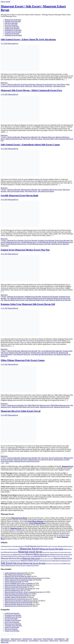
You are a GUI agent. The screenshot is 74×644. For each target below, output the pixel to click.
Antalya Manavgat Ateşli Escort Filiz (16, 573)
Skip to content (5, 2)
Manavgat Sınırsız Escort (62, 407)
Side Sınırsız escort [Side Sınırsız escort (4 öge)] (57, 564)
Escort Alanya (12, 641)
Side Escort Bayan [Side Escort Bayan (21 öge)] (21, 563)
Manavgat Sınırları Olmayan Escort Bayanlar (19, 585)
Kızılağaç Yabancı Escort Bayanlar (15, 597)
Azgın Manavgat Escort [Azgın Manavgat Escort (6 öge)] (18, 546)
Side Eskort (49, 86)
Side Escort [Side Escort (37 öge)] (7, 563)
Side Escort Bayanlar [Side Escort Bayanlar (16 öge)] (37, 563)
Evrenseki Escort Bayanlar (13, 32)
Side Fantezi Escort (59, 86)
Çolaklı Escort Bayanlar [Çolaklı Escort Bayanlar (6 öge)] (33, 565)
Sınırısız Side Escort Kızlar (13, 582)
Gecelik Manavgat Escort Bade (47, 242)
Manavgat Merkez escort (18, 298)
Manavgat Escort (57, 244)
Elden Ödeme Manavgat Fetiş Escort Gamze (23, 360)
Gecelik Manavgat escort (29, 242)
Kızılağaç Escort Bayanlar (13, 21)
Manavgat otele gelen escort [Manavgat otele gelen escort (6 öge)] (26, 556)
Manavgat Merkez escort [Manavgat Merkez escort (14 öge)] (35, 554)
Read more (4, 83)
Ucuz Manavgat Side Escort (22, 354)
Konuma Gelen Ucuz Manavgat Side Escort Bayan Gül (28, 304)
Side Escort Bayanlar (11, 23)
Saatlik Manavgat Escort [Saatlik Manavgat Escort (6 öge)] (45, 561)
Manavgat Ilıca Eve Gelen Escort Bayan (41, 460)
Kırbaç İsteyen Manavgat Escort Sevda (17, 595)
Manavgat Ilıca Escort (21, 460)
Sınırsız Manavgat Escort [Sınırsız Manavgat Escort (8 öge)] (8, 565)
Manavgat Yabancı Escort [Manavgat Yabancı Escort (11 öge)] (29, 560)
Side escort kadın (48, 139)
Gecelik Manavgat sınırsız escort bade (39, 244)
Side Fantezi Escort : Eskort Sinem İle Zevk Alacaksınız (28, 39)
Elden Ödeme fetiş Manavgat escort (39, 405)
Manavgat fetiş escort (47, 407)
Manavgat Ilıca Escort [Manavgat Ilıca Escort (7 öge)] (19, 554)
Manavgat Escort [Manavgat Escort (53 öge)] (29, 549)
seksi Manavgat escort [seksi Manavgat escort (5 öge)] (65, 561)
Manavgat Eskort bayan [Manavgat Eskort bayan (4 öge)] (55, 552)
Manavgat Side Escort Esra (14, 139)
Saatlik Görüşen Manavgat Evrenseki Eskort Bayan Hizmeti (23, 578)
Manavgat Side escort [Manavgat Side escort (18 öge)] (31, 558)
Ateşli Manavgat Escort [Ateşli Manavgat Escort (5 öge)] (6, 546)
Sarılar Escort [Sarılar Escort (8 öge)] (56, 561)
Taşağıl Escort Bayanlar (12, 34)
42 (7, 463)
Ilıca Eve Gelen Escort (56, 458)
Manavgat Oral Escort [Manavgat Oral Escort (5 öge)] (13, 556)
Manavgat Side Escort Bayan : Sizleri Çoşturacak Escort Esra (31, 90)
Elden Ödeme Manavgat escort (60, 405)
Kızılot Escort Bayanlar (12, 27)
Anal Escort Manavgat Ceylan (14, 590)
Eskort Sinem (61, 84)
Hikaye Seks (5, 642)
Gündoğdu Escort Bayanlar (13, 30)
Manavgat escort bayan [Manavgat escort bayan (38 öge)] (30, 552)
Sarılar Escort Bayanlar (12, 627)
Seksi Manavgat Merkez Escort (35, 300)
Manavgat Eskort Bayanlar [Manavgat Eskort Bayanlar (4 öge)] (66, 552)
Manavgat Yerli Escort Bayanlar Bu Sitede (18, 576)
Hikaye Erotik (64, 641)
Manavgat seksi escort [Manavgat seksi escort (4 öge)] (65, 556)
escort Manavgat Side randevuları (52, 351)
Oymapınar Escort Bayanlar (13, 35)
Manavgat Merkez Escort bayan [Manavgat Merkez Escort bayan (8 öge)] (54, 554)
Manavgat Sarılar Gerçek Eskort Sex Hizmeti (19, 589)
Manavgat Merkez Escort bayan (36, 298)
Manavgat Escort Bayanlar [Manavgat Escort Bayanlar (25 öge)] (51, 549)
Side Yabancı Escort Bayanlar (14, 575)
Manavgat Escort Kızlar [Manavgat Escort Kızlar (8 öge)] (11, 552)
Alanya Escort (5, 639)
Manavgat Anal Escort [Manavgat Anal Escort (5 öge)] (63, 546)
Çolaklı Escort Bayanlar (12, 28)
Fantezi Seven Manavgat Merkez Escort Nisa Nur (25, 250)
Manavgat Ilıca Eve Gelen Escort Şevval (21, 411)
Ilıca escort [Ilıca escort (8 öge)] (44, 546)
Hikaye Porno (54, 641)
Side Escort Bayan (39, 86)
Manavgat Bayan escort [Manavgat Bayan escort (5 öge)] (14, 549)
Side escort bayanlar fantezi (16, 191)
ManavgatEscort (13, 43)
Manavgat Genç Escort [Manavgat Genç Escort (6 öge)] (7, 554)
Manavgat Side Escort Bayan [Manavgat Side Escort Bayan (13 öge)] (11, 558)
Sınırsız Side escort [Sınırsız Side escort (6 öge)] (21, 565)
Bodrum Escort (27, 639)
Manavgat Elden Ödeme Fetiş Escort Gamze (25, 407)
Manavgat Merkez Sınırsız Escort (14, 300)
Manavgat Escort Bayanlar (13, 20)
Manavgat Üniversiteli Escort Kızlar (16, 587)
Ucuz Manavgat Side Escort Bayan (42, 354)
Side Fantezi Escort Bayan (46, 191)
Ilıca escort (45, 458)
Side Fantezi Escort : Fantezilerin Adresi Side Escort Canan (30, 145)
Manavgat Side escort (48, 137)
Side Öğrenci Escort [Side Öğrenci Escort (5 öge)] (66, 563)
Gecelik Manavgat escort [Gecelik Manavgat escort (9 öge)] (33, 546)
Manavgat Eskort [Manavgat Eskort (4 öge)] (46, 552)
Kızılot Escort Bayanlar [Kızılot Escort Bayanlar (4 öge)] (52, 546)
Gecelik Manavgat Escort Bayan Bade (20, 195)
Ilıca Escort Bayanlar (11, 25)
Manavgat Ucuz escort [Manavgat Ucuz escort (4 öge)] (5, 561)
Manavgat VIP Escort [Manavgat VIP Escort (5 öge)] (15, 561)
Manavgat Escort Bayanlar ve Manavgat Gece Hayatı (21, 601)
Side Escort (29, 86)
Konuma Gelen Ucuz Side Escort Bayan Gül (44, 353)
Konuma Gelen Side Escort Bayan (19, 353)
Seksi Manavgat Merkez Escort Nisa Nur (58, 300)
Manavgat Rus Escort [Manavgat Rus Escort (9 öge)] (41, 556)
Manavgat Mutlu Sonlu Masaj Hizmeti (17, 594)
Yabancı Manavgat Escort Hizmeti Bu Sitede (18, 580)
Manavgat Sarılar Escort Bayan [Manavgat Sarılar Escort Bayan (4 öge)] (54, 556)
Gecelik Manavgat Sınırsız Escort (16, 244)
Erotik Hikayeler (59, 639)
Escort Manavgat (22, 641)
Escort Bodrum (34, 641)
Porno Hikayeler (48, 639)
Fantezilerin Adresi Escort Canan (52, 190)
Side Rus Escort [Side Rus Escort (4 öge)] (49, 564)
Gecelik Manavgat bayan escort (11, 242)
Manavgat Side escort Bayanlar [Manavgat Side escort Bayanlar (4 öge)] (47, 559)
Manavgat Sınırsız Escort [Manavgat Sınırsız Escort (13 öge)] (63, 558)
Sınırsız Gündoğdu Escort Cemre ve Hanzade (19, 583)
